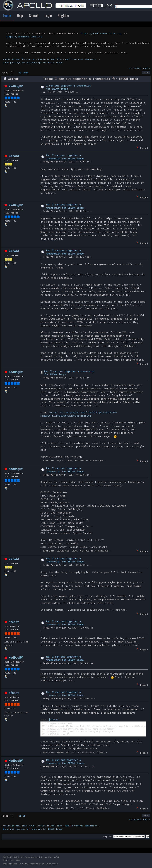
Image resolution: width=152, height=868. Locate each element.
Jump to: (107, 837)
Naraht (14, 156)
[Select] (54, 720)
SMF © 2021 (19, 857)
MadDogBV (16, 86)
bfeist (14, 622)
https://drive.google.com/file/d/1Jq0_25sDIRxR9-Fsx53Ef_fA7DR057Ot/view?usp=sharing (79, 414)
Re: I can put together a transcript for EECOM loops (65, 157)
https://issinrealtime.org (24, 37)
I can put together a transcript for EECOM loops (68, 87)
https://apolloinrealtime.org (101, 33)
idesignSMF (54, 857)
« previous (135, 68)
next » (146, 68)
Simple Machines (32, 857)
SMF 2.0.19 (7, 857)
